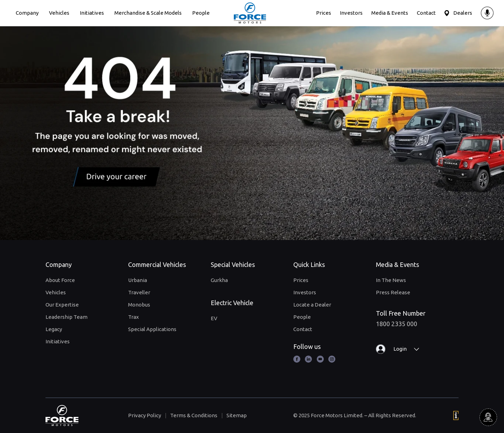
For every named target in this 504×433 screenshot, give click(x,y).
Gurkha (219, 280)
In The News (391, 280)
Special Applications (152, 329)
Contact (426, 13)
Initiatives (92, 13)
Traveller (139, 292)
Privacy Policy (145, 415)
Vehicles (59, 13)
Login (400, 349)
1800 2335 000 (397, 324)
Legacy (54, 329)
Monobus (139, 305)
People (201, 13)
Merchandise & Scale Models (148, 13)
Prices (324, 13)
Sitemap (237, 415)
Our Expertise (62, 305)
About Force (60, 280)
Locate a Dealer (312, 305)
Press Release (393, 292)
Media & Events (390, 13)
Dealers (463, 13)
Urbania (138, 280)
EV (214, 318)
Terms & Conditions (194, 415)
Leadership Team (66, 317)
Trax (134, 317)
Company (27, 13)
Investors (351, 13)
